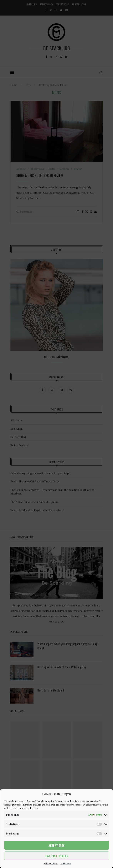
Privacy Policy (51, 863)
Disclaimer (65, 863)
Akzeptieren (56, 845)
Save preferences (56, 856)
